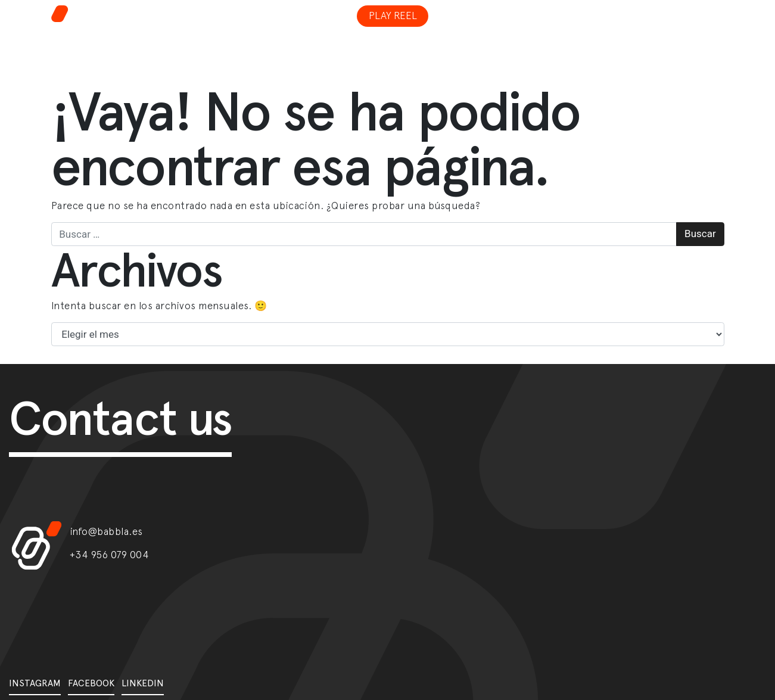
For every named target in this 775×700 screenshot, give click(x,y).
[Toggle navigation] (642, 9)
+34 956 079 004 (110, 555)
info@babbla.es (106, 531)
